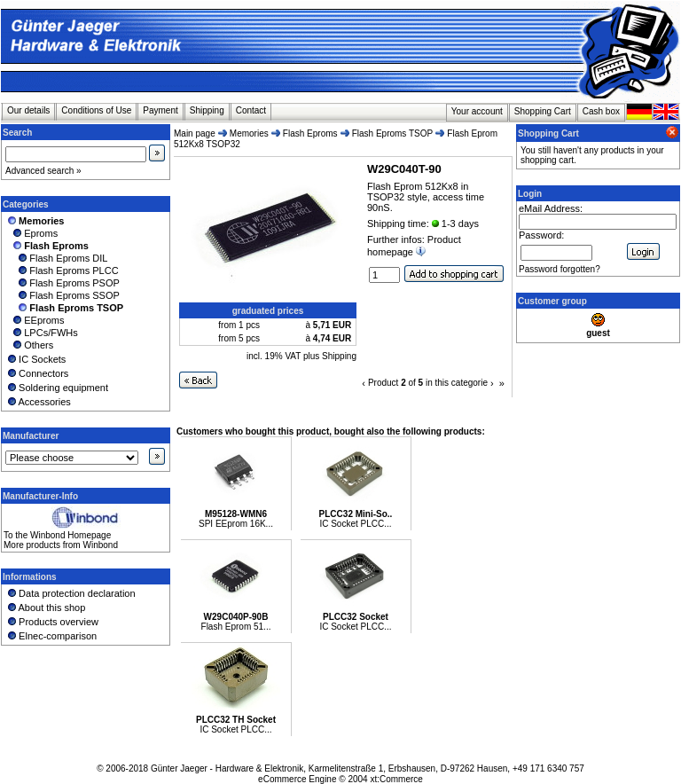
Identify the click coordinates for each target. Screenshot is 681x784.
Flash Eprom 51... (236, 627)
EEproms (35, 320)
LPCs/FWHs (42, 333)
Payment (160, 110)
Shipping (207, 110)
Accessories (38, 402)
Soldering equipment (57, 388)
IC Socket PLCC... (355, 524)
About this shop (45, 608)
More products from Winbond (61, 545)
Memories (249, 133)
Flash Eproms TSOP (393, 133)
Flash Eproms (310, 133)
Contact (251, 110)
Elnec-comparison (51, 636)
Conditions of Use (96, 110)
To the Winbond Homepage (57, 535)
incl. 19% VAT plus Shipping (301, 356)
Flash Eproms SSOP (63, 295)
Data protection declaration (70, 593)
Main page (195, 133)
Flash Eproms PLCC (62, 270)
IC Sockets (35, 359)
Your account (477, 111)
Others (29, 345)
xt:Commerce (396, 779)
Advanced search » (43, 171)
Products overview (52, 622)
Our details (28, 110)
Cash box (601, 111)
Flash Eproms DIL (56, 258)
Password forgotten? (560, 269)
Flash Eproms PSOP (63, 283)
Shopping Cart (543, 111)
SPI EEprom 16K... (236, 524)
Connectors (37, 373)
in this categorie (457, 383)
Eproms (31, 233)
